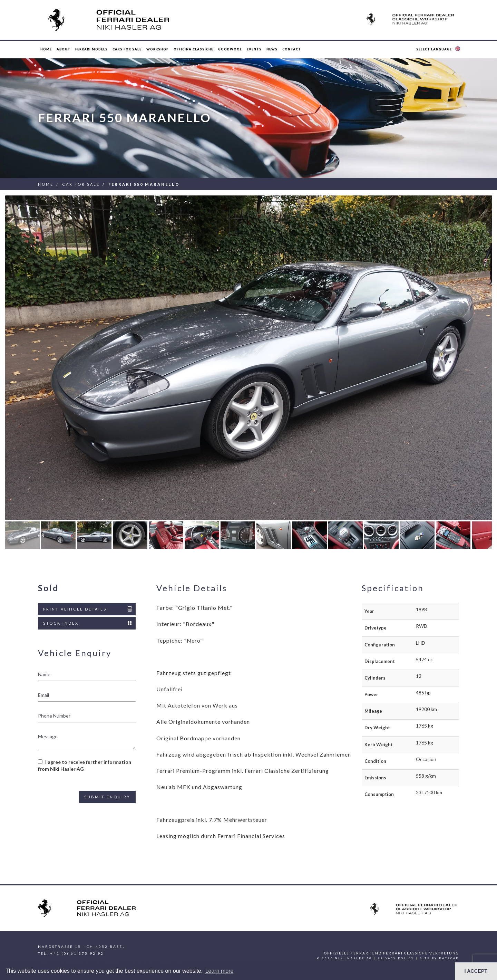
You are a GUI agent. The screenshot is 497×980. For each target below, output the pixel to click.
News (272, 49)
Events (254, 49)
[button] (439, 49)
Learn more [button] (220, 971)
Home (46, 49)
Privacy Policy (396, 958)
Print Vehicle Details (88, 609)
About (64, 49)
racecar (449, 958)
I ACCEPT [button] (476, 971)
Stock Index (88, 623)
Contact (292, 49)
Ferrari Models (91, 49)
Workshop (158, 49)
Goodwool (230, 49)
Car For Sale (81, 184)
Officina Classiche (193, 49)
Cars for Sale (127, 49)
